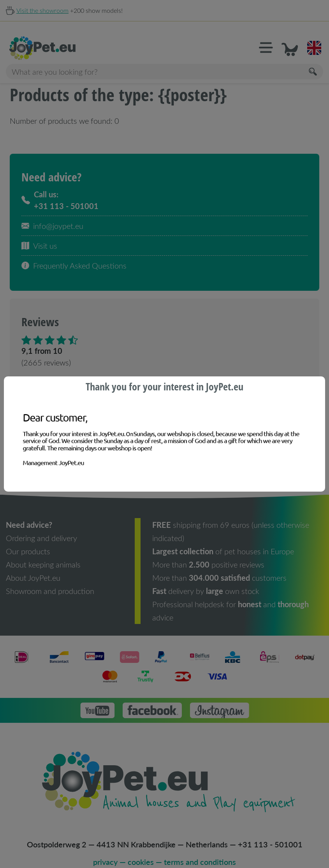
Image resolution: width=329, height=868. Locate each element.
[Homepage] (85, 37)
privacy (105, 850)
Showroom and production (50, 580)
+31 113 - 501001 (270, 833)
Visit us (39, 234)
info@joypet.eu (52, 214)
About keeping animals (43, 553)
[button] (271, 37)
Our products (28, 540)
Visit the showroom (42, 10)
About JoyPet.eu (33, 566)
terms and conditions (200, 850)
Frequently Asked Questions (74, 254)
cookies (141, 850)
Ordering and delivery (41, 527)
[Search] (313, 61)
